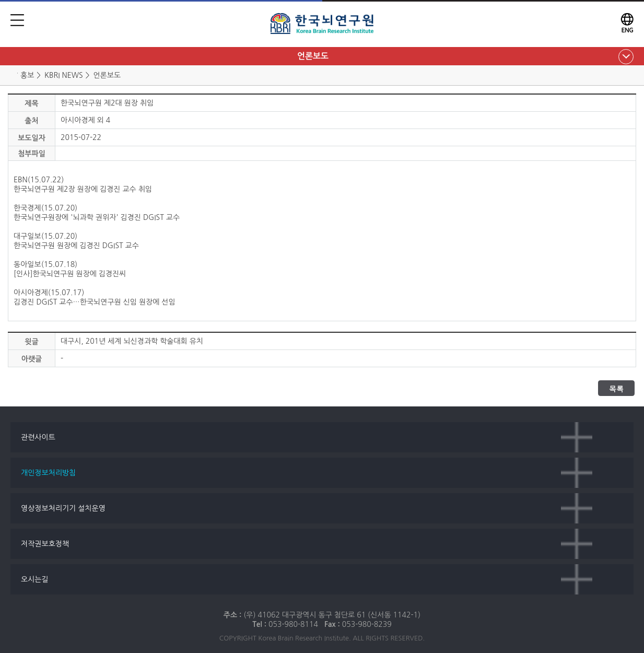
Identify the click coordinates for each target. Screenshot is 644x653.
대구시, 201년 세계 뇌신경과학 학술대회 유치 (132, 341)
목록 (616, 389)
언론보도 (313, 56)
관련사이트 (38, 437)
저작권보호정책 (45, 544)
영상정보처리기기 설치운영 (63, 508)
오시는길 (35, 579)
